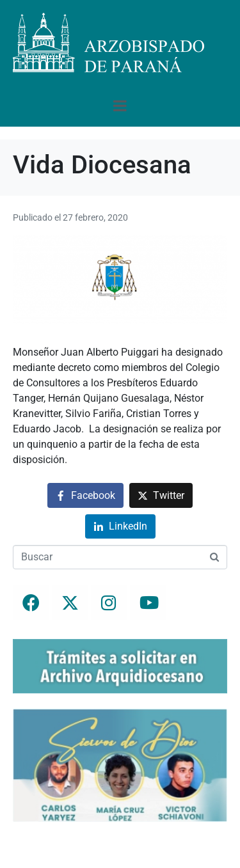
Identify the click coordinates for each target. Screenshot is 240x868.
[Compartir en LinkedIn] (120, 527)
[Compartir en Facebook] (85, 495)
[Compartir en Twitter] (161, 495)
